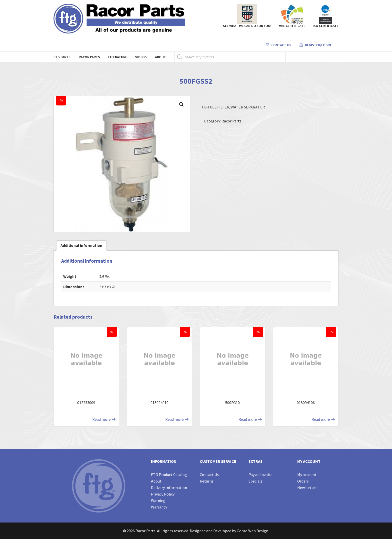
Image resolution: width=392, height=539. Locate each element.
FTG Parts (62, 57)
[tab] (81, 246)
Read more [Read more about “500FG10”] (248, 419)
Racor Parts (89, 57)
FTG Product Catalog (169, 475)
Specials (255, 481)
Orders (303, 481)
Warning (158, 501)
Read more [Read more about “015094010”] (174, 419)
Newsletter (307, 488)
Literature (118, 57)
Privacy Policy (163, 494)
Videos (141, 57)
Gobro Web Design (252, 531)
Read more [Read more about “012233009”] (101, 419)
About (160, 57)
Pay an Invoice (260, 475)
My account (307, 475)
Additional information (81, 245)
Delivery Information (169, 488)
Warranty (159, 507)
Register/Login (315, 45)
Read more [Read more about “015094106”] (321, 419)
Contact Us (278, 45)
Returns (207, 481)
